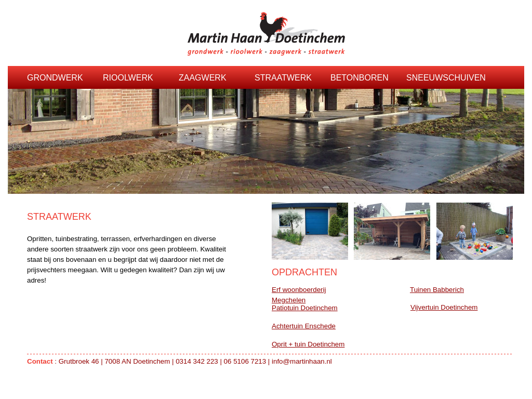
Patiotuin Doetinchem (305, 308)
